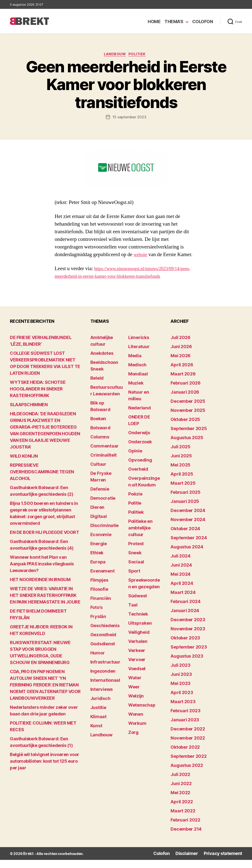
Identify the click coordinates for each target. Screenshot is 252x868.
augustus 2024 (187, 556)
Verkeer (137, 659)
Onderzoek (140, 451)
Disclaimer (196, 862)
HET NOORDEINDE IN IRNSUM (40, 588)
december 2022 (188, 738)
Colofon (203, 22)
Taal (133, 614)
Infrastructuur (105, 671)
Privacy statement (227, 862)
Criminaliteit (104, 464)
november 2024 (188, 528)
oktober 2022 (185, 756)
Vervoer (137, 668)
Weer (134, 696)
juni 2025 (181, 465)
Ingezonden (103, 680)
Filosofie (99, 598)
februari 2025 (186, 501)
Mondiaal (138, 383)
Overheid (138, 478)
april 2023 (182, 701)
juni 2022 (181, 792)
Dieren (97, 516)
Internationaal (105, 689)
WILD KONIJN (24, 465)
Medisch (137, 374)
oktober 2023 (185, 647)
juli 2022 (180, 783)
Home (154, 22)
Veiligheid (139, 641)
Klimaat (98, 725)
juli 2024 (181, 565)
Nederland (140, 417)
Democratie (103, 507)
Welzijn (136, 705)
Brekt (28, 862)
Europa (98, 571)
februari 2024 (186, 610)
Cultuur (98, 473)
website (142, 256)
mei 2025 (181, 474)
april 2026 (182, 374)
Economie (101, 543)
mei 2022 (180, 801)
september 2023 (189, 656)
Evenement (102, 580)
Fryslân (98, 625)
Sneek (135, 562)
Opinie (135, 460)
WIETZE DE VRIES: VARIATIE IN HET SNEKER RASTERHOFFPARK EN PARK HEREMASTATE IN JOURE (45, 604)
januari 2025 (185, 510)
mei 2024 (181, 583)
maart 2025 (183, 492)
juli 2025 (181, 456)
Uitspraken (140, 632)
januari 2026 (185, 401)
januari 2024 (185, 619)
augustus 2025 (187, 446)
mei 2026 (181, 364)
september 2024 (189, 547)
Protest (136, 552)
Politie (135, 512)
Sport (134, 580)
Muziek (136, 392)
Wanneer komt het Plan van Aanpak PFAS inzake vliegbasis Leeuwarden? (42, 573)
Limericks (139, 346)
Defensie (100, 498)
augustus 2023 (187, 665)
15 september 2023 (129, 118)
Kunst (96, 735)
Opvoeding (140, 469)
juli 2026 (181, 346)
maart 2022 (183, 820)
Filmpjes (99, 589)
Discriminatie (105, 534)
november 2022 (188, 747)
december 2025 (188, 410)
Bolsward (100, 437)
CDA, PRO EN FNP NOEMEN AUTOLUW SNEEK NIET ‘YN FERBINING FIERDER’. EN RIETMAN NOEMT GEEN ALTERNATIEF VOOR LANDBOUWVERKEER (45, 694)
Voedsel (137, 677)
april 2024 (182, 592)
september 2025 (189, 437)
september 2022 (189, 765)
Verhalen (138, 650)
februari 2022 (185, 829)
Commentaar (104, 455)
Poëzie (135, 503)
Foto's (96, 616)
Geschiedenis (105, 634)
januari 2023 (185, 729)
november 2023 (188, 638)
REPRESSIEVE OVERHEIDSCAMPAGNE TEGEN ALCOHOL (42, 481)
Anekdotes (102, 362)
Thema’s (174, 22)
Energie (99, 552)
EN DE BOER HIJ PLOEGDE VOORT (44, 541)
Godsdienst (103, 653)
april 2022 (182, 811)
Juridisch (100, 707)
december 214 (186, 838)
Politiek (140, 55)
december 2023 (188, 628)
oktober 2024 (185, 537)
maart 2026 (183, 383)
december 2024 (188, 519)
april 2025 (182, 483)
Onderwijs (139, 442)
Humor (98, 662)
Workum (137, 732)
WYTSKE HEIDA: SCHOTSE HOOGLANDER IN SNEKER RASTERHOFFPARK (38, 398)
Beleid (97, 387)
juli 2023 (181, 674)
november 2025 (188, 419)
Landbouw (114, 55)
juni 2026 (181, 355)
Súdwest (138, 605)
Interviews (102, 698)
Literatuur (139, 355)
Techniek (138, 623)
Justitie (98, 716)
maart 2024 (183, 601)
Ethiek (97, 562)
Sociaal (136, 571)
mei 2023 (181, 692)
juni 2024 (181, 574)
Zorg (133, 741)
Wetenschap (142, 714)
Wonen (136, 723)
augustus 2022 (187, 774)
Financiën (101, 607)
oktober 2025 (185, 428)
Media (135, 364)
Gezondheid (103, 643)
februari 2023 (186, 720)
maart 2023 (183, 710)
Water (135, 687)
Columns (100, 446)
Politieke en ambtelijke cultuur (140, 537)
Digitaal (99, 525)
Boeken (98, 427)
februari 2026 (186, 392)
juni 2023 (181, 683)
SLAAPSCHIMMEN (29, 413)
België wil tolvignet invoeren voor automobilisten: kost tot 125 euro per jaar (45, 770)
